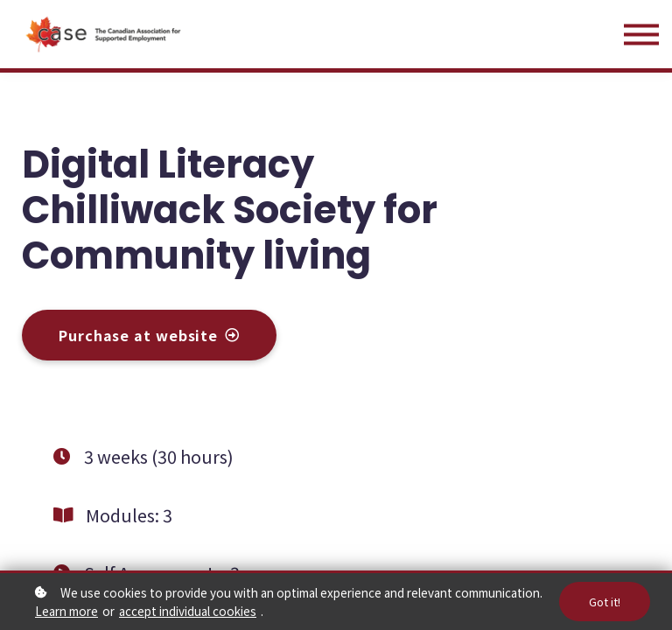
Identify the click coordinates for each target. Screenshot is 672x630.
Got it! (605, 602)
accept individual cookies (188, 611)
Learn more (66, 611)
